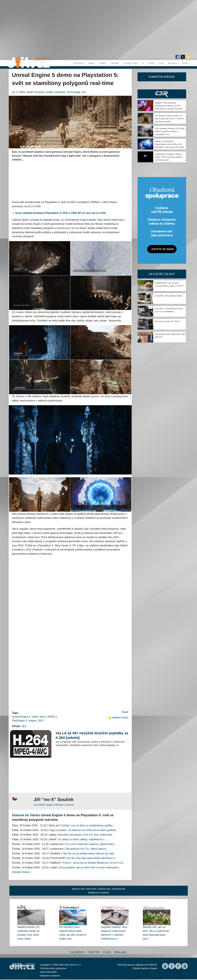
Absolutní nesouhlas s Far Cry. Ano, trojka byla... (86, 835)
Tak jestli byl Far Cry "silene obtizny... (87, 849)
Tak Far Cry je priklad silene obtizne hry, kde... (89, 854)
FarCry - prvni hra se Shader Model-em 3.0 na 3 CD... (94, 863)
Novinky (39, 92)
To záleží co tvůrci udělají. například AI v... (82, 839)
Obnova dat (104, 889)
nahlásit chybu (120, 718)
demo (43, 717)
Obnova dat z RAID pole (84, 889)
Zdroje (185, 63)
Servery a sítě (130, 63)
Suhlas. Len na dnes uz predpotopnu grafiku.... (89, 825)
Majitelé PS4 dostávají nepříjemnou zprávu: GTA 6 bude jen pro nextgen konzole (169, 106)
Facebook (78, 952)
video (35, 717)
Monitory (173, 63)
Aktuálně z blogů (162, 274)
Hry (84, 92)
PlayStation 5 (20, 721)
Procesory (79, 63)
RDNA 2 (52, 717)
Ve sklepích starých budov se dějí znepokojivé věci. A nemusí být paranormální (170, 119)
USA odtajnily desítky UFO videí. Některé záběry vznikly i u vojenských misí (170, 131)
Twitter (94, 952)
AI (143, 63)
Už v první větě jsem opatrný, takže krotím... (91, 844)
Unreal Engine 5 (21, 717)
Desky (91, 63)
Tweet (125, 712)
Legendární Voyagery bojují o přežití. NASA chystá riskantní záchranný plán (169, 157)
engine (33, 721)
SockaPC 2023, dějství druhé (168, 296)
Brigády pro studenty (98, 893)
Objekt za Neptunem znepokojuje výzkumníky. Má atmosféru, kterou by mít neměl (169, 144)
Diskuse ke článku (26, 815)
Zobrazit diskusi (21, 872)
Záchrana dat (118, 889)
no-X (30, 92)
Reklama (120, 952)
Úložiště (115, 63)
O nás (107, 952)
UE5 (24, 726)
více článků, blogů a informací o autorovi (54, 805)
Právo (152, 63)
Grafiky (103, 63)
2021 (41, 721)
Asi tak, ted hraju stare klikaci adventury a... (92, 858)
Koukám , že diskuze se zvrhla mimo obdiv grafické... (87, 830)
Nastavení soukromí (50, 976)
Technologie (73, 92)
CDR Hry (162, 94)
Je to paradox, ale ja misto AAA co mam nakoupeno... (90, 867)
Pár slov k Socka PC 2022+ (168, 321)
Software (60, 92)
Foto (161, 63)
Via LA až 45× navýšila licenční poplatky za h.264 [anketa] (92, 735)
